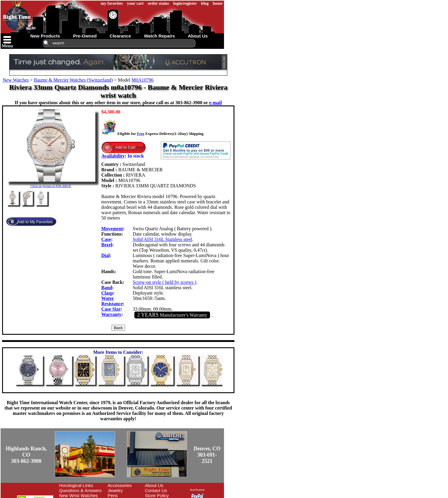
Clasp (107, 293)
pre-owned (85, 36)
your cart (135, 3)
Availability (113, 156)
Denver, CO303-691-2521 (207, 455)
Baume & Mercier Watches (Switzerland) (73, 80)
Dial (105, 255)
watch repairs (159, 36)
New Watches (16, 80)
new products (45, 36)
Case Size (111, 309)
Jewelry (115, 490)
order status (158, 3)
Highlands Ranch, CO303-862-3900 (26, 455)
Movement (112, 229)
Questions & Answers (81, 490)
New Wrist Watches (79, 495)
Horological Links (76, 485)
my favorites (112, 3)
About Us (154, 485)
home (218, 3)
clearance (120, 36)
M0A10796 (143, 80)
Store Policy (157, 495)
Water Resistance (112, 301)
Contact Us (156, 490)
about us (198, 36)
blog (205, 3)
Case (106, 239)
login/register (185, 3)
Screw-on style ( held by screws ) (165, 282)
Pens (113, 495)
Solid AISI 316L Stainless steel (162, 239)
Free (140, 134)
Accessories (120, 485)
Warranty (111, 314)
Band (107, 288)
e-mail (216, 103)
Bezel (107, 245)
